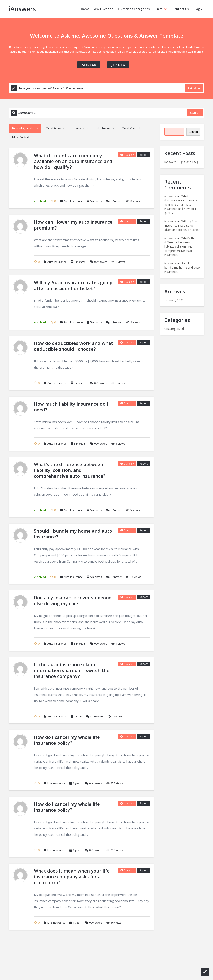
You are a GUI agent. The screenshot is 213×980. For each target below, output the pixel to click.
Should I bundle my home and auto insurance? (182, 267)
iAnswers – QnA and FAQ (181, 162)
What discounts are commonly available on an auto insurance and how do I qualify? (181, 204)
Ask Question (104, 9)
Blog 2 (198, 9)
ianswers (170, 196)
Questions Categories (134, 9)
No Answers (105, 128)
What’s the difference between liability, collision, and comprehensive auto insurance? (180, 246)
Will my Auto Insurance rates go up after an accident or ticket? (182, 225)
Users (161, 9)
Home (85, 9)
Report (144, 155)
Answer (114, 201)
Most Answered (57, 128)
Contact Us (181, 9)
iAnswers (22, 9)
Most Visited (131, 128)
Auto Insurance (73, 201)
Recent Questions (25, 128)
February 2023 (174, 300)
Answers (82, 128)
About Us (89, 65)
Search (193, 132)
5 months (96, 201)
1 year (78, 716)
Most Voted (21, 137)
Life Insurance (56, 783)
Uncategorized (174, 329)
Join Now (118, 65)
